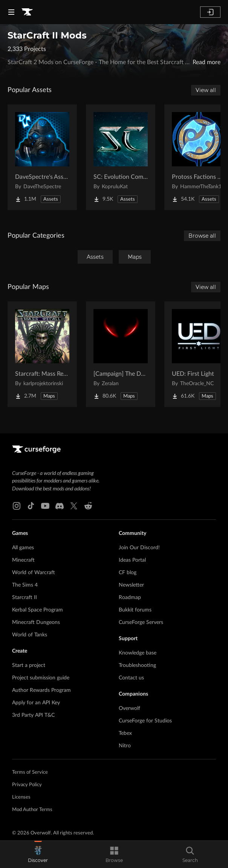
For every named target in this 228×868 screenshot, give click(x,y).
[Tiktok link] (31, 506)
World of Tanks (30, 635)
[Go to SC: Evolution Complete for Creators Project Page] (121, 157)
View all (206, 90)
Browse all (202, 236)
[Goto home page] (27, 12)
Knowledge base (138, 653)
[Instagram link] (17, 506)
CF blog (128, 573)
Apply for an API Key (36, 703)
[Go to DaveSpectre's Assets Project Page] (42, 157)
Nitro (125, 746)
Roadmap (130, 598)
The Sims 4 (25, 585)
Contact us (131, 678)
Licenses (21, 797)
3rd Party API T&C (33, 715)
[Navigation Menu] (11, 12)
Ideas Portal (132, 560)
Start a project (29, 665)
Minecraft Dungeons (36, 622)
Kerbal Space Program (37, 610)
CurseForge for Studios (145, 721)
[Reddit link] (88, 506)
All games (23, 548)
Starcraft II (24, 598)
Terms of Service (30, 772)
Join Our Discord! (139, 548)
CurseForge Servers (141, 622)
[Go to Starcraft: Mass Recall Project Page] (42, 354)
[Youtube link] (45, 506)
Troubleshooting (137, 665)
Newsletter (131, 585)
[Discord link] (60, 506)
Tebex (125, 733)
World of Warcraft (34, 573)
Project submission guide (41, 678)
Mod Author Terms (32, 810)
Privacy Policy (27, 785)
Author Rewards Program (41, 690)
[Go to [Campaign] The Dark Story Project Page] (121, 354)
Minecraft (23, 560)
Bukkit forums (135, 610)
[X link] (74, 506)
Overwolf (129, 708)
